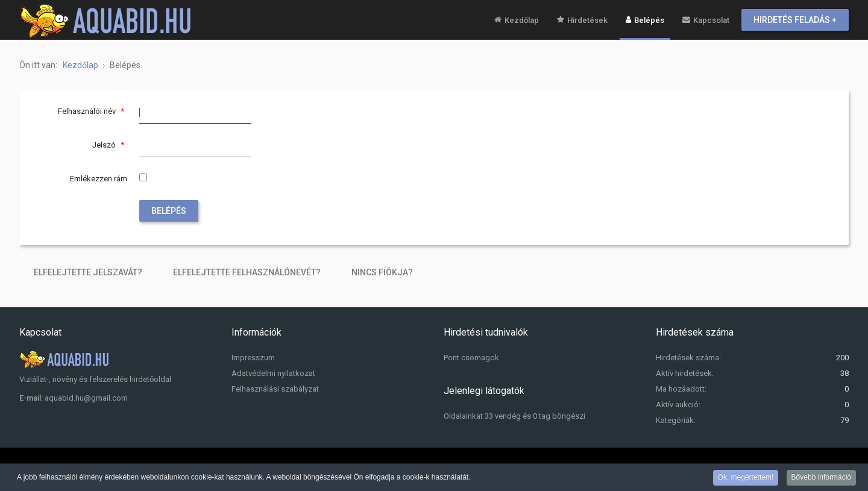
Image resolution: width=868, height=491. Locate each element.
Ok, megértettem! (746, 478)
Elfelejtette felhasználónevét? (247, 272)
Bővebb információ (821, 478)
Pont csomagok (471, 358)
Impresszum (253, 358)
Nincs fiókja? (382, 272)
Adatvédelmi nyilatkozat (273, 373)
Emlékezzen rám (99, 179)
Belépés (169, 211)
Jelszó (110, 145)
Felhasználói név (93, 111)
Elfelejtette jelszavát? (88, 272)
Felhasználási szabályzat (275, 389)
